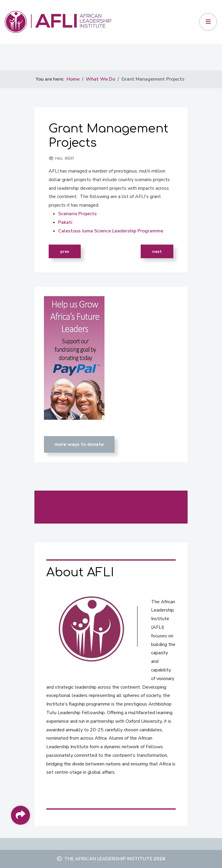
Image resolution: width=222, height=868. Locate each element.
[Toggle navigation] (208, 22)
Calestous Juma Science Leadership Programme (111, 231)
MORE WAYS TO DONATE (79, 444)
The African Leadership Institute (108, 859)
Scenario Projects (77, 214)
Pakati (65, 222)
